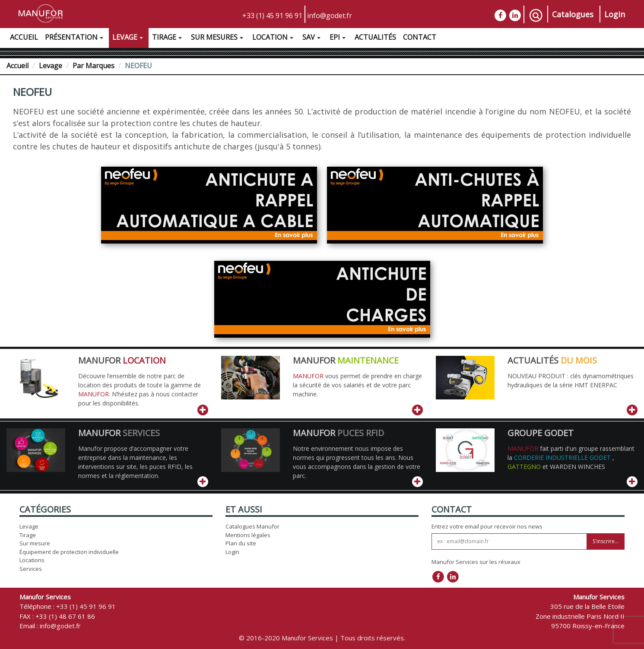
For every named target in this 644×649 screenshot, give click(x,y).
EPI (339, 38)
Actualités (375, 37)
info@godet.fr (330, 16)
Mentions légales (248, 535)
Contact (420, 37)
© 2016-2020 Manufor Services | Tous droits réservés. (322, 638)
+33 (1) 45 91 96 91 (272, 16)
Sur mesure (35, 543)
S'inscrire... (606, 541)
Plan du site (241, 543)
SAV (312, 38)
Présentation (75, 38)
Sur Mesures (218, 38)
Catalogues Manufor (252, 526)
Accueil (24, 37)
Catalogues (573, 14)
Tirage (168, 38)
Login (615, 14)
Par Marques (94, 66)
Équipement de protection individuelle (69, 552)
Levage (129, 38)
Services (31, 569)
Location (274, 38)
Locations (32, 560)
